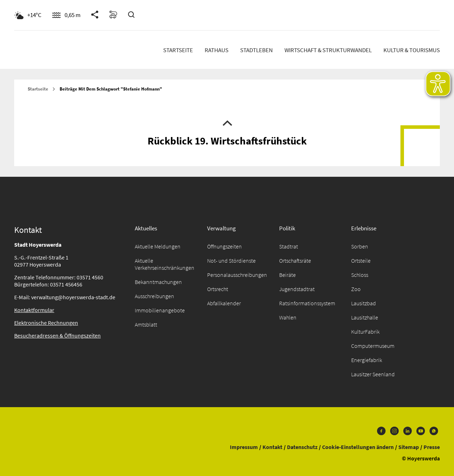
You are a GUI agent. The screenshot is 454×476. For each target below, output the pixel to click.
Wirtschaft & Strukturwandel (328, 50)
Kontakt (272, 447)
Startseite (178, 50)
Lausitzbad (364, 303)
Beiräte (287, 275)
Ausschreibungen (154, 296)
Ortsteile (361, 261)
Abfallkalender (224, 303)
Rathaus (217, 50)
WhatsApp (434, 431)
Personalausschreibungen (237, 275)
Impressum (244, 447)
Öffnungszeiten (225, 246)
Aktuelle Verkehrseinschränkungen (165, 264)
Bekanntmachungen (158, 282)
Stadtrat (289, 246)
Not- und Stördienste (231, 261)
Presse (432, 447)
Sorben (360, 246)
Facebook (381, 431)
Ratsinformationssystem (307, 303)
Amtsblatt (146, 324)
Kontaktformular (34, 310)
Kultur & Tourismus (412, 50)
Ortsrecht (218, 289)
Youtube (421, 431)
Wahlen (288, 317)
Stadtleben (256, 50)
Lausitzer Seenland (373, 374)
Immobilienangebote (160, 310)
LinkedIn (408, 431)
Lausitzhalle (365, 317)
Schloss (360, 275)
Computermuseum (373, 346)
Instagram (394, 431)
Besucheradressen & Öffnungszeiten (57, 335)
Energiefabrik (367, 360)
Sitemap (409, 447)
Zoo (356, 289)
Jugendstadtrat (297, 289)
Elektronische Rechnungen (46, 323)
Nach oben (227, 122)
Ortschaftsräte (295, 261)
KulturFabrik (365, 332)
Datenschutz (302, 447)
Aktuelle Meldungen (158, 246)
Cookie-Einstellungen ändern (358, 447)
